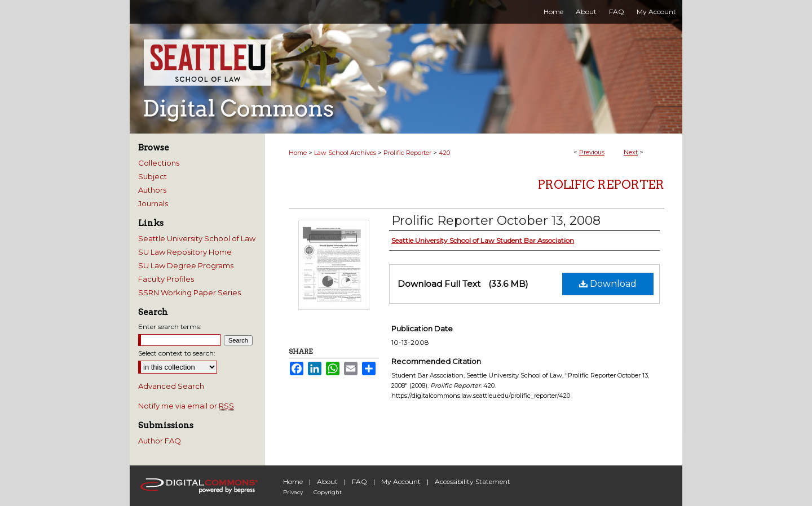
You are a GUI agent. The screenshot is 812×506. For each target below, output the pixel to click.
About (327, 481)
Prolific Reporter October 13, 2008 (496, 221)
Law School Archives (345, 153)
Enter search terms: (170, 327)
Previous (592, 152)
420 (444, 153)
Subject (153, 176)
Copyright (328, 492)
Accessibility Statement (473, 481)
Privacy (293, 492)
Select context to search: (177, 353)
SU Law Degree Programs (186, 265)
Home (298, 153)
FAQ (359, 481)
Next (631, 152)
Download (608, 284)
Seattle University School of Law (197, 238)
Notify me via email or (186, 406)
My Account (401, 481)
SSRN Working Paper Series (189, 292)
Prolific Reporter (407, 153)
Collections (159, 163)
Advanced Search (171, 386)
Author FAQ (160, 441)
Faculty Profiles (166, 279)
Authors (152, 190)
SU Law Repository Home (185, 252)
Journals (153, 203)
